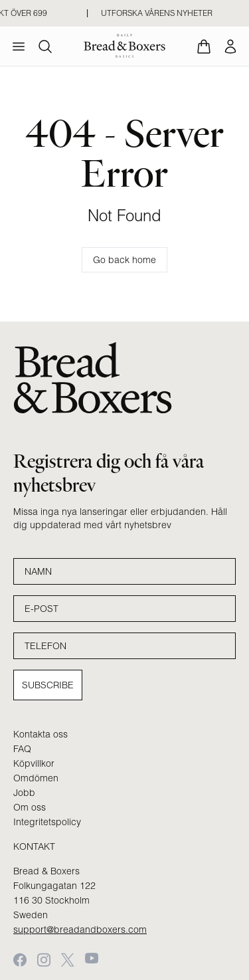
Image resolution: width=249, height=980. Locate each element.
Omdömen (36, 778)
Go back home (124, 260)
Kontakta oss (41, 734)
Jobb (24, 793)
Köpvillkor (34, 763)
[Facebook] (20, 960)
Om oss (30, 807)
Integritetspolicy (47, 822)
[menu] (19, 47)
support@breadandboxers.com (80, 930)
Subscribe (48, 685)
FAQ (22, 749)
